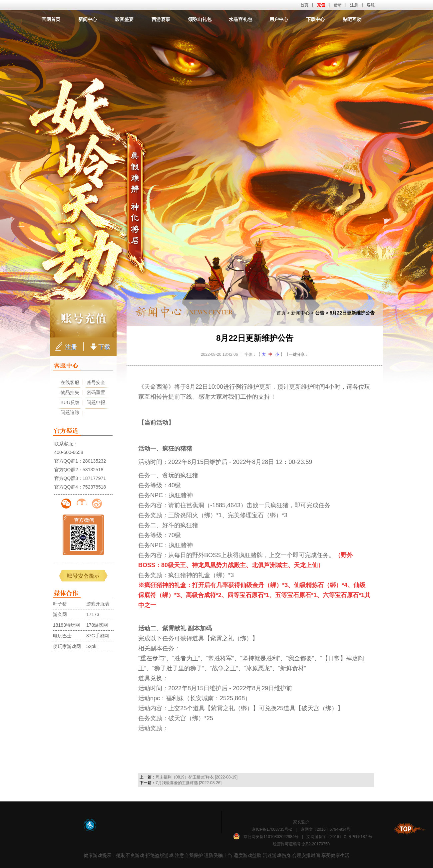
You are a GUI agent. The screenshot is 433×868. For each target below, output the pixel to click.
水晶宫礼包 (240, 19)
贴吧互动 (352, 19)
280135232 (94, 461)
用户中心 (279, 19)
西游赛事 (161, 19)
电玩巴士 (62, 636)
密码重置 (96, 393)
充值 (321, 5)
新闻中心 (88, 19)
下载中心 (315, 19)
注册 (354, 5)
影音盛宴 (124, 19)
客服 (371, 5)
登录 (337, 5)
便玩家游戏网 (67, 646)
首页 (304, 5)
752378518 (94, 487)
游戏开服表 (98, 604)
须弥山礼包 (200, 19)
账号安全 (96, 383)
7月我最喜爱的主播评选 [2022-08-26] (189, 783)
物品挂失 (70, 393)
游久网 (60, 614)
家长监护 (301, 822)
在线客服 (70, 383)
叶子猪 (60, 604)
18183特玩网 (66, 625)
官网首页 (51, 19)
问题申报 (96, 403)
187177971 (94, 478)
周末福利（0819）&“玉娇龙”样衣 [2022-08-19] (197, 777)
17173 (93, 614)
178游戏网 (97, 625)
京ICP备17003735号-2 (272, 829)
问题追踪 (70, 413)
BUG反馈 (70, 403)
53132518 (93, 470)
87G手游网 (98, 636)
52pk (91, 646)
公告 (320, 313)
